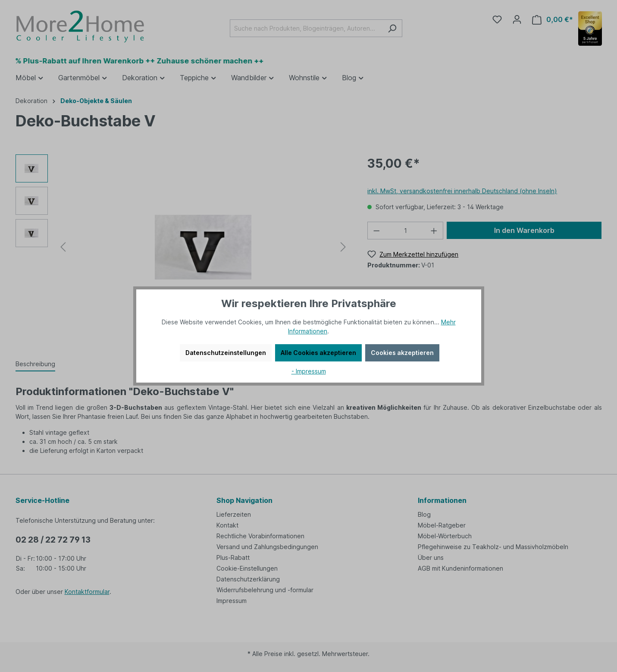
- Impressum (309, 371)
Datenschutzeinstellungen (226, 353)
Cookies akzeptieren (402, 353)
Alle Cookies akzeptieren (318, 353)
